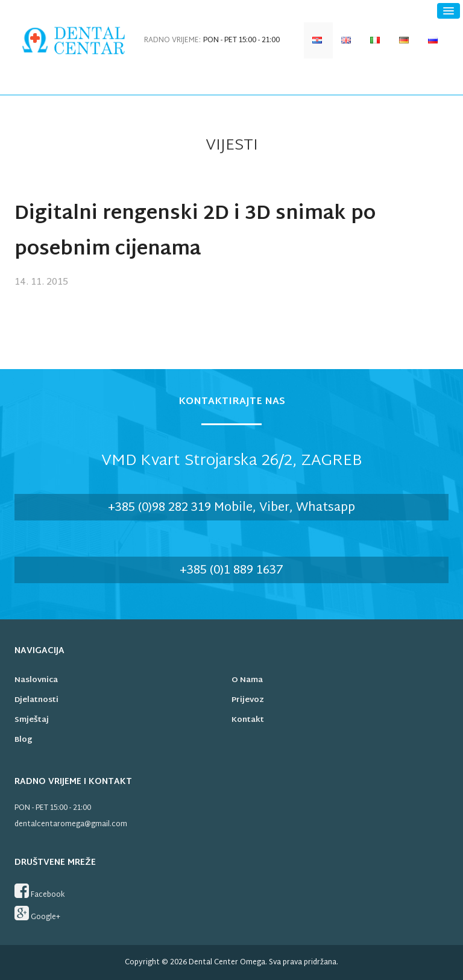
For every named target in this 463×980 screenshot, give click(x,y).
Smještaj (32, 720)
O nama (247, 680)
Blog (24, 740)
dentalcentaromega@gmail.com (71, 824)
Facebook (40, 892)
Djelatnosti (36, 700)
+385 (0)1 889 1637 (231, 571)
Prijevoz (248, 700)
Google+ (37, 914)
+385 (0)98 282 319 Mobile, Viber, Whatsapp (231, 508)
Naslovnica (36, 680)
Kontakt (248, 720)
